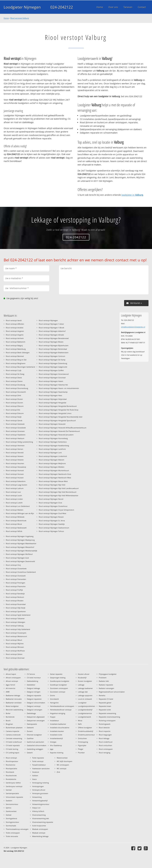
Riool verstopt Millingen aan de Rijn (20, 513)
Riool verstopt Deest (14, 378)
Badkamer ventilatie (14, 703)
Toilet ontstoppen (13, 833)
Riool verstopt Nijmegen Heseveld (52, 424)
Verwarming (37, 797)
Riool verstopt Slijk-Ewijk (16, 608)
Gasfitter (30, 738)
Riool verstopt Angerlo (15, 335)
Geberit (30, 753)
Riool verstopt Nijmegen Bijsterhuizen (54, 345)
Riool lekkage (104, 738)
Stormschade (11, 826)
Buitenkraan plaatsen (14, 728)
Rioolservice (11, 765)
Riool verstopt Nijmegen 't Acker (51, 324)
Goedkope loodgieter (58, 685)
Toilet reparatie (38, 758)
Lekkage (81, 685)
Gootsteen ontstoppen (59, 688)
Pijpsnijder (82, 745)
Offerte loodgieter (85, 728)
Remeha (102, 695)
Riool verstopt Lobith (14, 503)
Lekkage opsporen (85, 695)
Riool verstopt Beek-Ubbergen (18, 353)
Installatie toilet (56, 735)
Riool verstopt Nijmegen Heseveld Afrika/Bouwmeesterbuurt (63, 428)
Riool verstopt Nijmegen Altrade (51, 335)
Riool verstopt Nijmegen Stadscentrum (54, 528)
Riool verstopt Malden (15, 510)
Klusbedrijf (82, 678)
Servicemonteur (12, 804)
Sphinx (9, 808)
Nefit (80, 724)
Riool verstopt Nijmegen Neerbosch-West (55, 478)
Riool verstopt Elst (13, 410)
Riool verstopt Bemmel (15, 356)
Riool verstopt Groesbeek (16, 428)
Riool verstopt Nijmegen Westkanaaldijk (21, 551)
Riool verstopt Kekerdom (16, 481)
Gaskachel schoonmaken (37, 745)
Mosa (80, 721)
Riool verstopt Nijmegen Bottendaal (53, 349)
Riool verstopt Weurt (14, 640)
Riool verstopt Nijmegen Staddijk (52, 524)
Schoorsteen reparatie (14, 797)
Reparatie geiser (105, 703)
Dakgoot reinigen (34, 692)
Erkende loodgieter (34, 735)
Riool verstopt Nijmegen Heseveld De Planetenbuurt (59, 431)
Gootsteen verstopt (58, 692)
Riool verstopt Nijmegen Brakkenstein (54, 353)
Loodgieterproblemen (87, 706)
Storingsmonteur (12, 822)
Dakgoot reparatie (34, 695)
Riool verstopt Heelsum (15, 438)
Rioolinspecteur (12, 761)
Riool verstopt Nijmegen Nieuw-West (53, 481)
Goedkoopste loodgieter (60, 681)
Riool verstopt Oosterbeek (16, 569)
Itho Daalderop (56, 745)
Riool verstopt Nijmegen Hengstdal (52, 403)
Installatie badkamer (58, 724)
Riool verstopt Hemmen (15, 446)
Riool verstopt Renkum (15, 597)
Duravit (30, 731)
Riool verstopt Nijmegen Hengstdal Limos (55, 413)
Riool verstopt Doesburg (15, 385)
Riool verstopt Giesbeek (15, 424)
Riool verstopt (11, 758)
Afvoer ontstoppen (13, 678)
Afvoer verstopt (12, 681)
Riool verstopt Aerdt (14, 320)
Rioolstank (10, 772)
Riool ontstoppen (106, 749)
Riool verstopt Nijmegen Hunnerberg (53, 438)
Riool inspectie (105, 731)
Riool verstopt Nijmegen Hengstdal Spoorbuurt (57, 420)
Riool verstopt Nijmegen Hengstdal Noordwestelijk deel (61, 417)
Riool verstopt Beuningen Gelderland (20, 367)
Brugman (9, 724)
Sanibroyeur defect (13, 783)
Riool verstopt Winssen (15, 647)
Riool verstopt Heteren (15, 460)
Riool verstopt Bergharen (16, 363)
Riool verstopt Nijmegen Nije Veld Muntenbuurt (58, 492)
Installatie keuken (57, 731)
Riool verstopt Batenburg (16, 349)
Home (6, 18)
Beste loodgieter (12, 706)
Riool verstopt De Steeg (15, 374)
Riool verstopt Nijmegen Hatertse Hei (53, 385)
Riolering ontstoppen (107, 721)
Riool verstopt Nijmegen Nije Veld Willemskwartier (58, 495)
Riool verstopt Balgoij (14, 345)
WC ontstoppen (63, 765)
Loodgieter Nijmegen (22, 7)
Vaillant (35, 776)
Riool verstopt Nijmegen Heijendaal (53, 399)
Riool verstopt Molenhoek (16, 521)
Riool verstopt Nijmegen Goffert (51, 370)
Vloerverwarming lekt (41, 818)
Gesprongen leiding (58, 678)
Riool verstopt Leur (13, 492)
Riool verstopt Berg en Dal (16, 360)
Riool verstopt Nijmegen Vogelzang (20, 536)
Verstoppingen (38, 786)
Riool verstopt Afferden (15, 324)
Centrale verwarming (14, 738)
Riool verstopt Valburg (20, 18)
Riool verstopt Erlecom (15, 413)
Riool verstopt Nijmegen (48, 320)
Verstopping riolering (40, 783)
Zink (58, 772)
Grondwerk (54, 699)
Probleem (103, 678)
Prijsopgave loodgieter (108, 674)
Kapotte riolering (57, 753)
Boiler (8, 713)
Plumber (81, 753)
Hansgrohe (54, 703)
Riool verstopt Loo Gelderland (18, 506)
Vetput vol (36, 808)
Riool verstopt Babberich (16, 342)
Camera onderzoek (13, 735)
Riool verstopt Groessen (15, 431)
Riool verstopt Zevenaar (15, 658)
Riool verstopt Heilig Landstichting (19, 442)
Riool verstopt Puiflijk (14, 590)
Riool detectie (104, 728)
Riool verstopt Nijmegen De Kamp (52, 360)
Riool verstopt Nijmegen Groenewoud (54, 374)
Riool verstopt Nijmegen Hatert (51, 381)
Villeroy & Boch (38, 811)
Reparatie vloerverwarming (109, 717)
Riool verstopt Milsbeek (15, 517)
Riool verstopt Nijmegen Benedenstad (54, 338)
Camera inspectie (13, 731)
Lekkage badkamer (85, 688)
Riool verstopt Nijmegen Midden (52, 467)
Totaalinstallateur (39, 765)
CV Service (31, 674)
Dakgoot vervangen (35, 710)
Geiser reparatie (56, 674)
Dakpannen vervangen (36, 721)
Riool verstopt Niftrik (14, 531)
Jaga (52, 749)
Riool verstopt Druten (14, 399)
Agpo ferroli (10, 685)
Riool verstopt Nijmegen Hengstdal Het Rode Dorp (59, 410)
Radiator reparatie (106, 685)
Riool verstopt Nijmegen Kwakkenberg (54, 446)
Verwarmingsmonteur (41, 804)
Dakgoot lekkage (33, 688)
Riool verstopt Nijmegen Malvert (51, 460)
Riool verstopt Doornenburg (17, 388)
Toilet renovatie (12, 836)
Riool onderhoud (106, 742)
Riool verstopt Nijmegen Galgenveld (53, 367)
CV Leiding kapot (13, 753)
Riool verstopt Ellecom (15, 406)
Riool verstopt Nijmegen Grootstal (52, 378)
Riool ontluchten (105, 745)
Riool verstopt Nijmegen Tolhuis (51, 531)
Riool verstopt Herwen (15, 456)
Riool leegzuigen (105, 735)
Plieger (81, 749)
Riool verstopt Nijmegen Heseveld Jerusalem (56, 435)
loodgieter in (132, 195)
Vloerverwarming (39, 815)
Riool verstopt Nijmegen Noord (51, 499)
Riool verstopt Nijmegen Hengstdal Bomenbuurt (58, 406)
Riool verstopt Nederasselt (16, 528)
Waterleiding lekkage (40, 836)
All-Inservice (11, 688)
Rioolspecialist (11, 768)
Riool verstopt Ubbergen (15, 622)
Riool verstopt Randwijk (15, 594)
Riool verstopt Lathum (15, 488)
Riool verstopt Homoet (15, 470)
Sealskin (9, 801)
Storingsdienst (11, 818)
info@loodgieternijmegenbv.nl (133, 327)
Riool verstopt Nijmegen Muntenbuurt (54, 470)
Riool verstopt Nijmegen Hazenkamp (53, 392)
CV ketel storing (12, 749)
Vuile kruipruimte (39, 826)
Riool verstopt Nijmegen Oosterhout (53, 506)
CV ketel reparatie (13, 745)
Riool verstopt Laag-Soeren (16, 485)
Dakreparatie (32, 724)
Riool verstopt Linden (14, 499)
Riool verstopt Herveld (15, 453)
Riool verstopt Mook (14, 524)
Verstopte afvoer (39, 790)
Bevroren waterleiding (14, 710)
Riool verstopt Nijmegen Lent (50, 453)
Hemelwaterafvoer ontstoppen (62, 706)
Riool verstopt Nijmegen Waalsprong (20, 540)
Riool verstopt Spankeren (16, 611)
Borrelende (10, 717)
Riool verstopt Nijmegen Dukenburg (53, 363)
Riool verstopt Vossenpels (16, 633)
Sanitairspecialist (12, 793)
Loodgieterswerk (84, 717)
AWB (8, 692)
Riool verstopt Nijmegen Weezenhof (20, 547)
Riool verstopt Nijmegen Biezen (51, 342)
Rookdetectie (11, 779)
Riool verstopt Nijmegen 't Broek (51, 328)
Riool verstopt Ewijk (14, 417)
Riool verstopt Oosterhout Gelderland (21, 572)
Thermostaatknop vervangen (17, 829)
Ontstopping (83, 742)
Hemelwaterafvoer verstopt (61, 710)
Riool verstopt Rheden (15, 601)
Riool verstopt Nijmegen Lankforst (52, 449)
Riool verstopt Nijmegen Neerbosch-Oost (55, 474)
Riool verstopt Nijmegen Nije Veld (52, 485)
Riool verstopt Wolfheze (15, 651)
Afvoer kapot (11, 674)
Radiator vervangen (106, 688)
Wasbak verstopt (39, 833)
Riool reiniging (105, 753)
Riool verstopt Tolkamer (15, 618)
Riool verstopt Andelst (15, 328)
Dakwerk (30, 728)
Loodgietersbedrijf (85, 710)
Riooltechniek (11, 776)
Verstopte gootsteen (40, 793)
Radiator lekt (104, 681)
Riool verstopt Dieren (14, 381)
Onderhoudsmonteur (86, 735)
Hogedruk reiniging (58, 713)
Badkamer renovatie (14, 699)
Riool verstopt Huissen (15, 478)
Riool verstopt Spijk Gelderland (18, 615)
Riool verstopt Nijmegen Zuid (17, 558)
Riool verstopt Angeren (15, 331)
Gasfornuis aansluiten (35, 742)
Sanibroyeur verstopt (14, 786)
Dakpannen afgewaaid (36, 717)
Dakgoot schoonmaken (36, 703)
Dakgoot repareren (34, 699)
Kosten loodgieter (85, 681)
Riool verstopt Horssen (15, 474)
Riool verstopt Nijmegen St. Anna (52, 521)
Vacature (36, 772)
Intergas (53, 742)
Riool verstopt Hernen (14, 449)
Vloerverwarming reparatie (43, 822)
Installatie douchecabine (60, 728)
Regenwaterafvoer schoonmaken (112, 692)
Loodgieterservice (85, 713)
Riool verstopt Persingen (15, 583)
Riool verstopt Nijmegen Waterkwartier (21, 543)
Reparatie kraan (105, 706)
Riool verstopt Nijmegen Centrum (52, 356)
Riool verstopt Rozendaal (16, 604)
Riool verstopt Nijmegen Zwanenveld (20, 561)
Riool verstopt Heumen (15, 463)
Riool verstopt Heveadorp (16, 467)
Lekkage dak (83, 692)
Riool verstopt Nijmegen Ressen (51, 517)
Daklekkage (31, 713)
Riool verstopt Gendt (14, 420)
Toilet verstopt (38, 761)
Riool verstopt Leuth (14, 495)
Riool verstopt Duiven (14, 403)
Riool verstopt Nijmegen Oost (50, 503)
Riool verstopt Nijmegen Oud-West (52, 513)
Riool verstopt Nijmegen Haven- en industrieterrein (59, 388)
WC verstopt (62, 768)
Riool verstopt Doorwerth (16, 392)
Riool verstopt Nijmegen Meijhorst (52, 463)
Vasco (34, 779)
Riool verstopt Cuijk (14, 370)
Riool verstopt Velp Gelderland (18, 629)
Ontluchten (82, 738)
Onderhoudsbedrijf (86, 731)
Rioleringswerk (105, 724)
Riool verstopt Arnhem (15, 338)
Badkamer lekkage (13, 695)
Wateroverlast (62, 758)
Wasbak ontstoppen (40, 829)
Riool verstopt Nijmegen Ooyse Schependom (56, 510)
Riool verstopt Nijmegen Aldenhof (52, 331)
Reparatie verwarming (107, 713)
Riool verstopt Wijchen (15, 644)
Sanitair (9, 790)
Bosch (8, 721)
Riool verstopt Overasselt (16, 576)
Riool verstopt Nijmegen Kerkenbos (53, 442)
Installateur (54, 721)
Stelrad (9, 815)
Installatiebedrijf (56, 738)
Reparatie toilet (105, 710)
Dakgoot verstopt (34, 706)
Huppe (53, 717)
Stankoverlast (11, 811)
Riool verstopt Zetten (14, 654)
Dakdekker (31, 685)
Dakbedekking (32, 681)
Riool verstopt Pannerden (16, 579)
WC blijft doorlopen (64, 761)
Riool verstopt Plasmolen (16, 586)
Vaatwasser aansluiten (41, 768)
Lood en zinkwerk (85, 699)
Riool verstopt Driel (13, 395)
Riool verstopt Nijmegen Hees (50, 395)
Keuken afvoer (84, 674)
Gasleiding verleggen (35, 749)
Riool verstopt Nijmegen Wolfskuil (19, 554)
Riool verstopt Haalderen (16, 435)
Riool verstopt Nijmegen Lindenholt (53, 456)
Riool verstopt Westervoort (16, 636)
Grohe (52, 695)
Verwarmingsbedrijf (40, 801)
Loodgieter (82, 703)
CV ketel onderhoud (14, 742)
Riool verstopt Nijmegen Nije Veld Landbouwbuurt (59, 488)
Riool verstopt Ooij (13, 565)
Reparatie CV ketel (106, 699)
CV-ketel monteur (34, 678)
